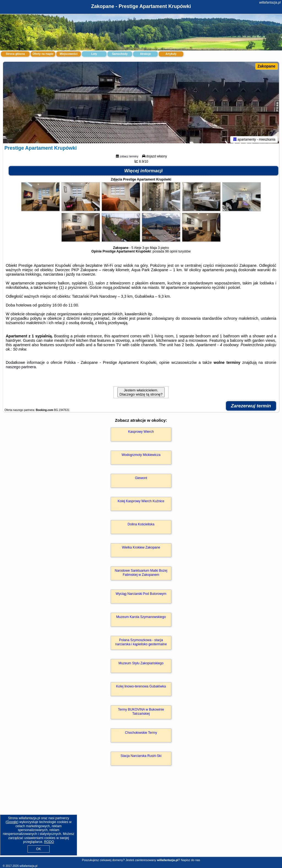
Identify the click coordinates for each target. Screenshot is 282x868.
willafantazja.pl (270, 2)
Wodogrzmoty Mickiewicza (141, 456)
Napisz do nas (191, 860)
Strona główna (15, 54)
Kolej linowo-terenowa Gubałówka (141, 687)
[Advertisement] (141, 818)
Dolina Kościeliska (141, 525)
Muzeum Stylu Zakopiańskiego (141, 664)
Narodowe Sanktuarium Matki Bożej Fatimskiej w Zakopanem (141, 574)
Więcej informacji (143, 172)
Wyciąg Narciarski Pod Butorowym (141, 595)
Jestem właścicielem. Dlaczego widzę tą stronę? (141, 393)
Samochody (120, 54)
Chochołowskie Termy (141, 734)
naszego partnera (21, 368)
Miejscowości (69, 54)
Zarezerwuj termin (251, 407)
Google (12, 822)
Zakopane (266, 66)
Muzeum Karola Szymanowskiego (141, 618)
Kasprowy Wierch (141, 433)
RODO (49, 842)
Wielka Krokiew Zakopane (141, 549)
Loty (94, 54)
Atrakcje (145, 54)
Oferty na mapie (43, 54)
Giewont (141, 479)
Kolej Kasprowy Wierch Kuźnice (141, 502)
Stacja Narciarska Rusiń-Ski (141, 757)
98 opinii (171, 252)
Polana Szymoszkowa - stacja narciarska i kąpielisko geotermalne (141, 643)
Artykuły (171, 54)
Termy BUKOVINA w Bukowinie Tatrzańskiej (141, 713)
